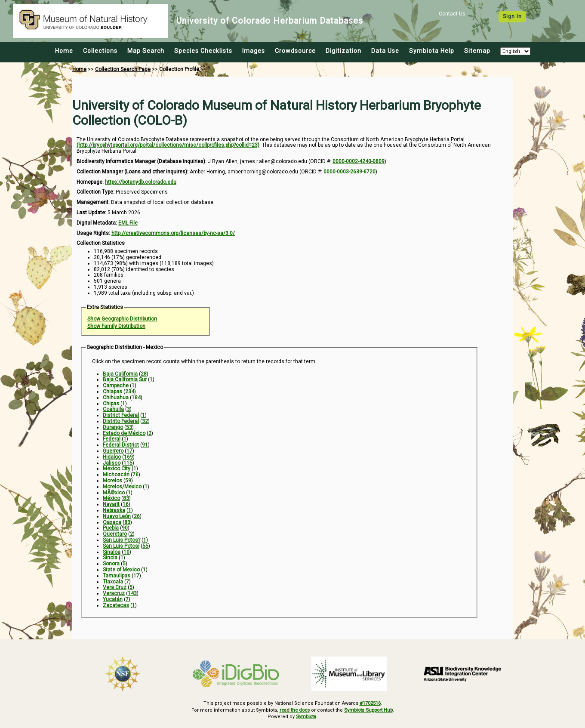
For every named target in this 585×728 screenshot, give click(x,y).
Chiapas (112, 392)
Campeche (116, 386)
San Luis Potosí (121, 546)
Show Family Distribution (116, 326)
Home (64, 51)
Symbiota (306, 715)
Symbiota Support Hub (369, 709)
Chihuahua (116, 398)
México (111, 498)
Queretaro (115, 534)
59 (128, 481)
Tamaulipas (117, 576)
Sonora (111, 564)
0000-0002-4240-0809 (359, 161)
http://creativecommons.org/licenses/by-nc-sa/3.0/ (173, 233)
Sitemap (477, 51)
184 (136, 398)
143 (132, 593)
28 (144, 374)
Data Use (385, 51)
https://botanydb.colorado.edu (141, 182)
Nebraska (114, 510)
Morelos (112, 481)
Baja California (120, 374)
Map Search (146, 51)
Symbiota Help (432, 51)
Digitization (343, 51)
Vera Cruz (115, 587)
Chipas (111, 404)
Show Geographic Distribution (122, 319)
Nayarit (111, 504)
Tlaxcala (113, 582)
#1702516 (370, 703)
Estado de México (124, 433)
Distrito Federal (121, 421)
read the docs (293, 709)
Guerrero (113, 451)
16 (126, 504)
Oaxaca (112, 522)
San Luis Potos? (122, 540)
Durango (113, 427)
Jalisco (112, 463)
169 (128, 457)
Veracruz (114, 593)
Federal (112, 439)
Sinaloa (112, 552)
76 (135, 475)
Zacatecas (116, 605)
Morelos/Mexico (122, 487)
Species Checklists (203, 51)
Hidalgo (112, 457)
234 (130, 392)
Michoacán (116, 475)
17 (129, 451)
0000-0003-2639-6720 (349, 172)
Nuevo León (117, 516)
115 (128, 463)
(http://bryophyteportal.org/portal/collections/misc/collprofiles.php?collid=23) (168, 145)
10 (126, 552)
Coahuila (113, 409)
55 (145, 546)
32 (145, 421)
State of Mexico (121, 570)
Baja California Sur (125, 379)
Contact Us (452, 14)
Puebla (111, 528)
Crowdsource (295, 51)
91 (145, 445)
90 (125, 528)
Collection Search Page (123, 69)
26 (137, 516)
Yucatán (113, 599)
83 (126, 498)
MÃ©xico (114, 493)
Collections (100, 51)
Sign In (512, 16)
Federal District (121, 445)
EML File (128, 223)
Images (254, 51)
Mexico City (117, 469)
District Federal (121, 415)
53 (129, 427)
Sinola (110, 558)
